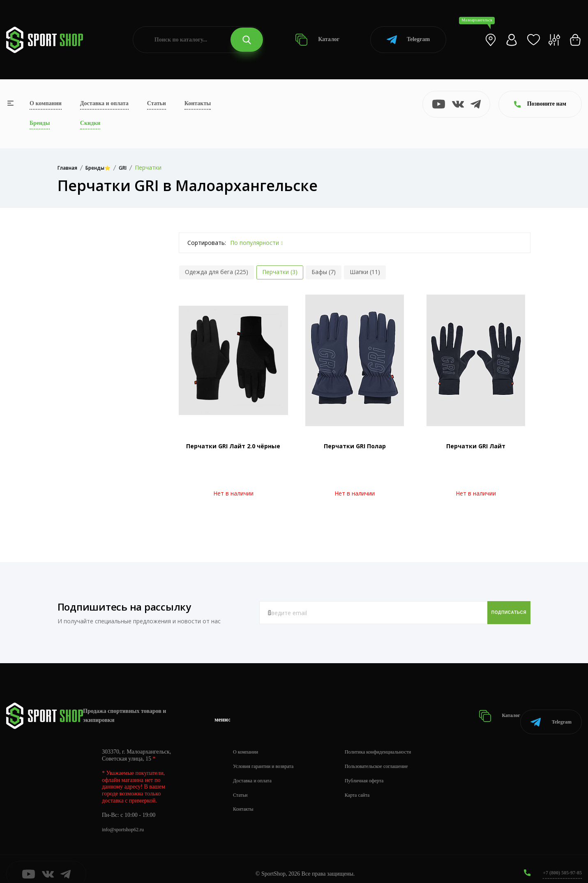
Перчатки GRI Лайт (476, 446)
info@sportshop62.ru (126, 819)
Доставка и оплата (104, 103)
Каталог (317, 40)
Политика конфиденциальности (395, 741)
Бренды (40, 123)
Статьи (157, 103)
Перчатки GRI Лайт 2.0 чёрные (233, 446)
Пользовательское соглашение (393, 756)
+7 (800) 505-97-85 (559, 862)
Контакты (198, 103)
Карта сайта (370, 785)
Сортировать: (207, 243)
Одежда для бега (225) (217, 272)
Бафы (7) (324, 272)
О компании (46, 103)
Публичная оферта (378, 770)
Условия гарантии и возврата (268, 756)
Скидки (90, 123)
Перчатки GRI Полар (355, 446)
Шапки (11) (365, 272)
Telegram (408, 40)
